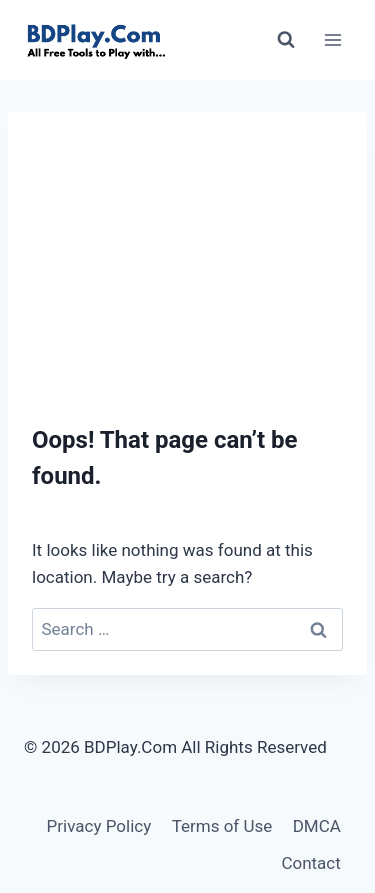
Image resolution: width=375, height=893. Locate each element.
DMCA (317, 826)
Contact (310, 863)
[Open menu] (332, 39)
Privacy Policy (99, 826)
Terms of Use (222, 826)
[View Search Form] (286, 40)
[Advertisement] (187, 250)
